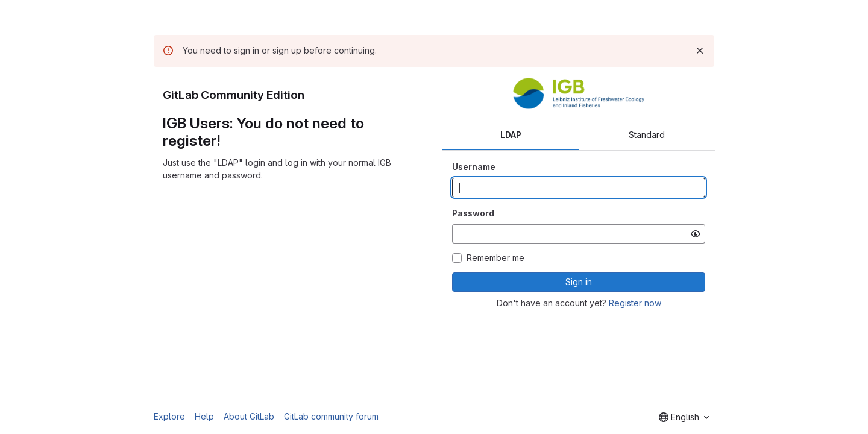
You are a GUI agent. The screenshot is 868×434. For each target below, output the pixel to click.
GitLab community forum (331, 416)
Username (474, 167)
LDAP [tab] (511, 135)
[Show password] (696, 234)
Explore (169, 416)
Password (473, 213)
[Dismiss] (700, 51)
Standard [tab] (647, 135)
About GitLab (249, 416)
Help (204, 416)
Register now (635, 303)
